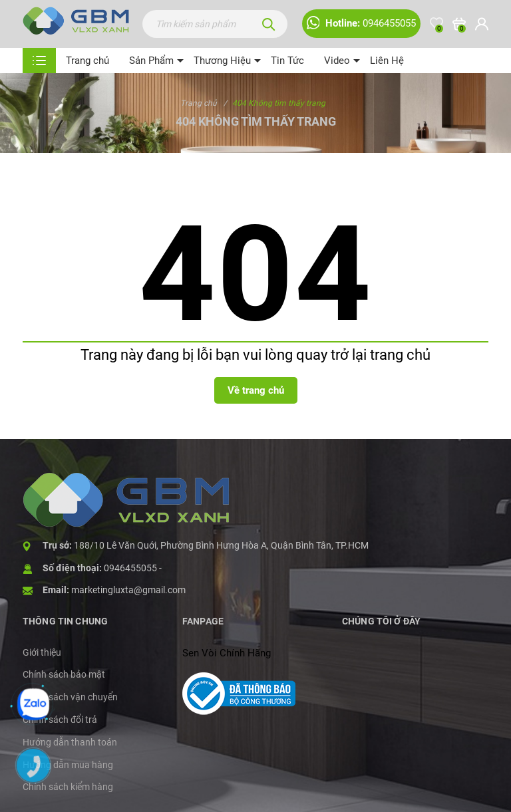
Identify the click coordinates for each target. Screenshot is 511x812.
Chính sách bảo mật (64, 674)
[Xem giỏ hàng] (459, 24)
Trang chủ (87, 61)
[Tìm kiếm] (269, 24)
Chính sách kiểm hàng (68, 787)
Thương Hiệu (222, 61)
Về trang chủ (256, 390)
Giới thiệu (42, 652)
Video (337, 61)
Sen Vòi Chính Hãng (227, 653)
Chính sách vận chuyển (70, 697)
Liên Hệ (387, 61)
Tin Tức (287, 61)
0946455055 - (133, 568)
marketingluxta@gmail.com (128, 590)
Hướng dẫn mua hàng (68, 765)
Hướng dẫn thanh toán (70, 742)
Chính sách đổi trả (60, 720)
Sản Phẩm (151, 61)
